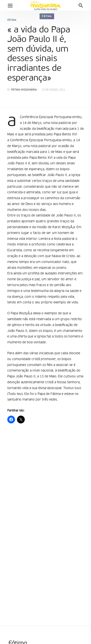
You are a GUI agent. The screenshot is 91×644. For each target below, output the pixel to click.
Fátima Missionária (24, 90)
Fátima (47, 16)
